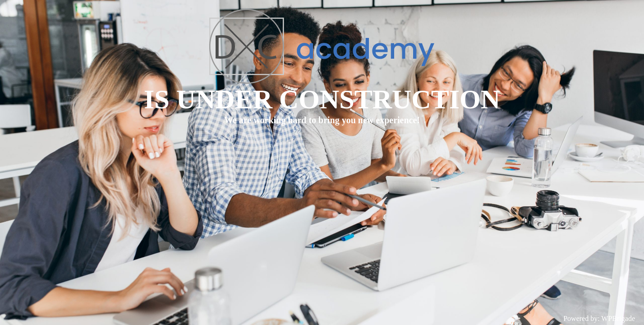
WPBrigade (618, 318)
